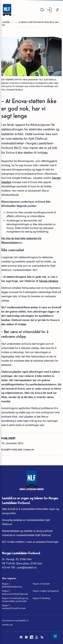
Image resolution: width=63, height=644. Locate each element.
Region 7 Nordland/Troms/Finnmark (14, 607)
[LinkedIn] (31, 637)
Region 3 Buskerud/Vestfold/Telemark (15, 592)
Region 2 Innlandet (41, 584)
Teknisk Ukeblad (48, 281)
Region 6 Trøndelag (41, 598)
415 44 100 (8, 568)
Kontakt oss (7, 625)
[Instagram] (37, 637)
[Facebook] (21, 637)
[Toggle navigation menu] (55, 636)
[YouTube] (26, 637)
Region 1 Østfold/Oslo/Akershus (12, 585)
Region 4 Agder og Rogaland (46, 591)
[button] (57, 10)
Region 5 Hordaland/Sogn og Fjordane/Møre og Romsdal (15, 600)
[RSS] (42, 637)
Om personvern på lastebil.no (15, 621)
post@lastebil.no (27, 568)
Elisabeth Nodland (12, 450)
